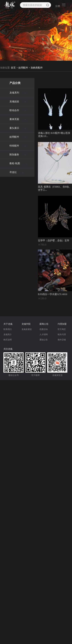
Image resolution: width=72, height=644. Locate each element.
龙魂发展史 (27, 329)
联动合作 (14, 110)
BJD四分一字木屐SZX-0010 (53, 294)
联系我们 (8, 329)
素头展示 (14, 128)
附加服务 (14, 155)
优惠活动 (44, 329)
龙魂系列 (14, 93)
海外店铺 (62, 340)
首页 (13, 68)
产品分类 (15, 83)
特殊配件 (14, 146)
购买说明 (8, 340)
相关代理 (62, 334)
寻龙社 (13, 172)
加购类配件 (37, 68)
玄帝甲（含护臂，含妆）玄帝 (54, 241)
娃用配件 (23, 68)
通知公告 (44, 340)
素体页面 (14, 119)
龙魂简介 (8, 334)
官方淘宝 (62, 329)
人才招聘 (44, 334)
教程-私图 (15, 163)
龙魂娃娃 (14, 102)
